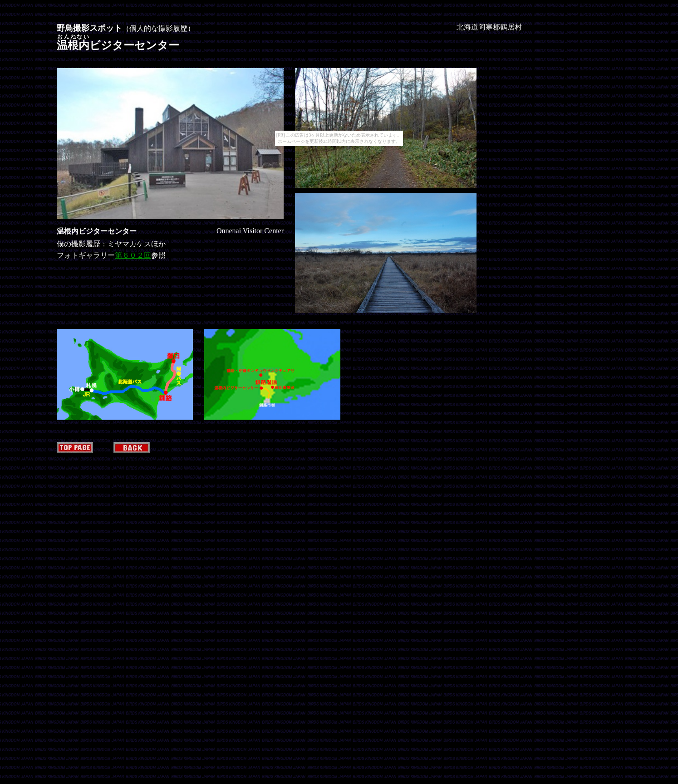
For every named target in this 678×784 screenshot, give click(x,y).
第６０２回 (133, 255)
